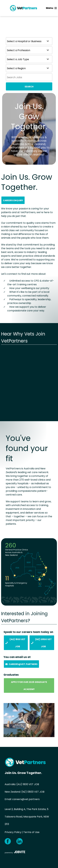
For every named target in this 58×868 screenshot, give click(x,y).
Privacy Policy (13, 832)
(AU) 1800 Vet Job (15, 643)
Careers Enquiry (13, 200)
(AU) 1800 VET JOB (28, 784)
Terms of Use (31, 832)
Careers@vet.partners (21, 664)
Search (29, 87)
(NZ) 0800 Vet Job (41, 643)
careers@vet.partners (26, 799)
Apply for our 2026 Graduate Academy (29, 686)
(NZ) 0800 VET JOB (33, 792)
